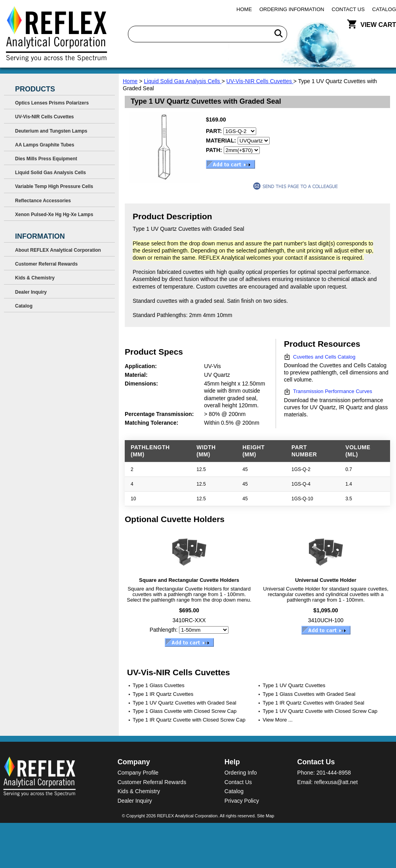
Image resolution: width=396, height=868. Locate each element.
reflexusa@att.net (336, 782)
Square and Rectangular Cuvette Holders (189, 580)
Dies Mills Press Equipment (46, 159)
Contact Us (348, 9)
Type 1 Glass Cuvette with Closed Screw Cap (185, 711)
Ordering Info (241, 773)
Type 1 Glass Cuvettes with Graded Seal (309, 694)
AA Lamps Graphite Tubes (45, 145)
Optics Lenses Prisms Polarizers (52, 103)
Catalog (384, 9)
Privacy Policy (242, 801)
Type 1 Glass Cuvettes (159, 685)
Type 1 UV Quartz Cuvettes (294, 685)
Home (244, 9)
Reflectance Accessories (43, 201)
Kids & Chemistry (35, 278)
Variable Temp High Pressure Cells (54, 186)
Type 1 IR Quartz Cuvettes (163, 694)
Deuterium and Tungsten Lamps (51, 131)
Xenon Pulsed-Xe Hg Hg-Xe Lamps (54, 215)
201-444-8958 (334, 773)
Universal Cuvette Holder (326, 580)
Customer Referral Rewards (46, 264)
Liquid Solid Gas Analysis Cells (183, 81)
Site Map (266, 816)
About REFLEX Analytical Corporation (58, 250)
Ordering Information (292, 9)
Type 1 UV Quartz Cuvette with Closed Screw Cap (320, 711)
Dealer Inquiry (31, 292)
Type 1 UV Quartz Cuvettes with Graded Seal (185, 703)
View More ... (278, 720)
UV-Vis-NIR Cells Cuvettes (260, 81)
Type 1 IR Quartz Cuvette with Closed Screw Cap (189, 720)
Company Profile (138, 773)
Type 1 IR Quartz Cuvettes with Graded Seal (313, 703)
